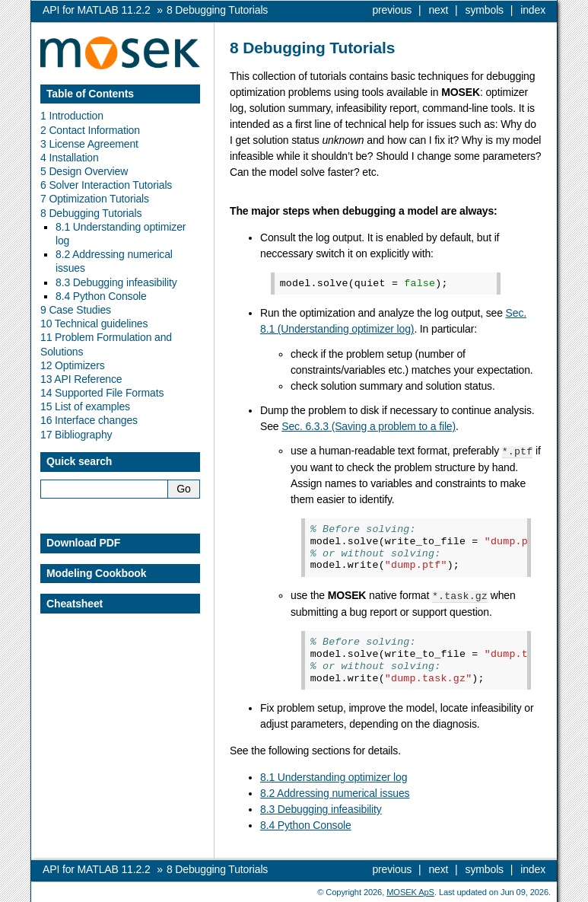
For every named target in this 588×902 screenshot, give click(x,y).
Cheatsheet (75, 604)
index (533, 10)
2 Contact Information (90, 130)
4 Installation (70, 158)
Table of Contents (90, 94)
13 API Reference (81, 379)
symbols (485, 10)
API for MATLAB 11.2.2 (97, 10)
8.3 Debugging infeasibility (321, 808)
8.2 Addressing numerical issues (335, 792)
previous (392, 10)
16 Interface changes (89, 420)
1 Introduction (72, 116)
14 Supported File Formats (102, 393)
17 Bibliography (76, 435)
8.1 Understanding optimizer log (334, 776)
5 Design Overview (84, 171)
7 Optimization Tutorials (95, 199)
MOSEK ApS (410, 891)
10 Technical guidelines (94, 324)
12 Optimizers (73, 365)
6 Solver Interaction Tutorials (106, 185)
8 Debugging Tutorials (91, 213)
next (438, 10)
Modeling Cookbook (96, 573)
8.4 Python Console (306, 824)
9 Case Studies (76, 310)
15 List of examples (85, 406)
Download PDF (83, 543)
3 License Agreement (89, 144)
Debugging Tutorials (217, 10)
